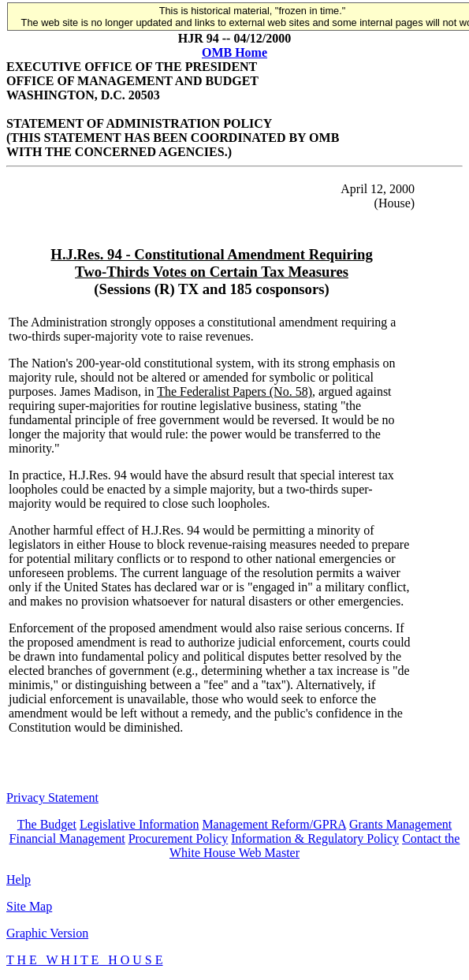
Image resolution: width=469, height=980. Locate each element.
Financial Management (67, 838)
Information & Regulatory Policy (315, 838)
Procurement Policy (179, 838)
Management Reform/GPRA (274, 824)
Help (19, 879)
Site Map (29, 906)
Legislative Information (140, 824)
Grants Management (400, 824)
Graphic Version (47, 933)
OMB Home (234, 52)
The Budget (47, 824)
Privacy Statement (52, 797)
